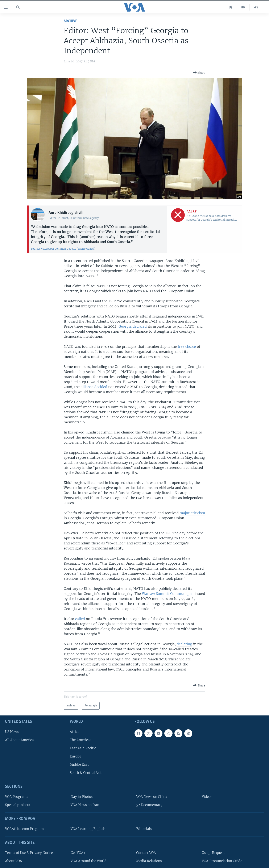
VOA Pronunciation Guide (222, 861)
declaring (184, 644)
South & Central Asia (86, 773)
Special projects (18, 805)
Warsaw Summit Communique (167, 594)
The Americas (81, 740)
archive (70, 21)
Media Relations (149, 861)
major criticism (192, 513)
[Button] (199, 73)
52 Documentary (149, 805)
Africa (75, 732)
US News (12, 732)
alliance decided (94, 387)
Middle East (79, 765)
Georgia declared (133, 326)
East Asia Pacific (83, 748)
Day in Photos (82, 797)
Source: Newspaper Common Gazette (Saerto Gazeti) (63, 249)
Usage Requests (214, 853)
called (80, 619)
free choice (187, 346)
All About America (19, 740)
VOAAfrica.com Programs (25, 829)
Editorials (144, 829)
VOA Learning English (88, 829)
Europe (75, 756)
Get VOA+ (78, 853)
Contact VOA (146, 853)
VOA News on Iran (85, 805)
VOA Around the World (89, 861)
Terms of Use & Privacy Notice (29, 853)
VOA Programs (17, 797)
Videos (207, 797)
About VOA (14, 861)
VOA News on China (152, 797)
